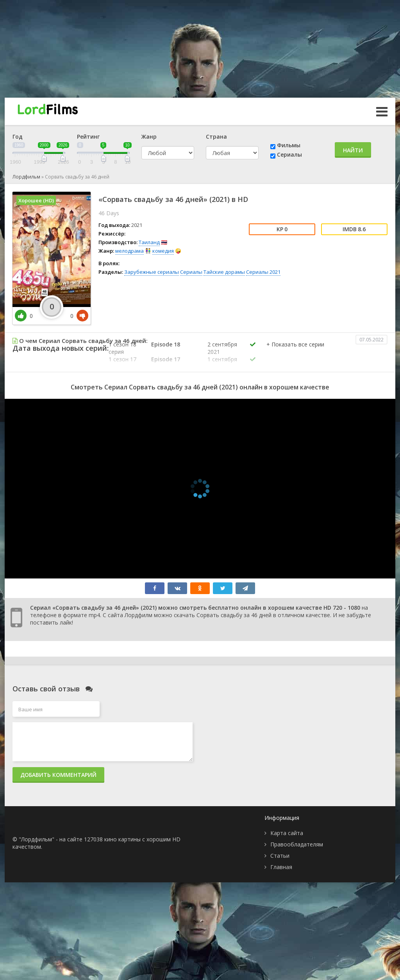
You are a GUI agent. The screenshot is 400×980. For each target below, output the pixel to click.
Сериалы (289, 154)
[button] (295, 352)
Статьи (280, 856)
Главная (281, 867)
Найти (353, 150)
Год (18, 137)
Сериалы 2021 (263, 272)
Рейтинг (88, 137)
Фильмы (289, 145)
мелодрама (129, 251)
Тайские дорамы (224, 272)
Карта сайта (287, 833)
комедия (163, 251)
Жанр (149, 137)
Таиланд (149, 242)
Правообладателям (297, 844)
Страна (216, 137)
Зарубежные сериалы (152, 272)
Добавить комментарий (58, 775)
